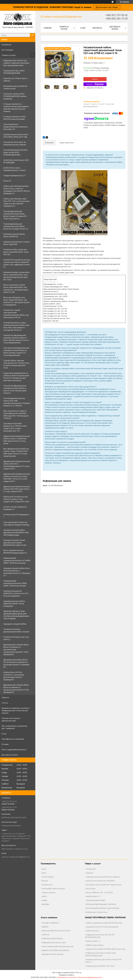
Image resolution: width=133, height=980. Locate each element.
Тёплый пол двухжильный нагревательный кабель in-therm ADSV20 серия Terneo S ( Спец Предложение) (16, 339)
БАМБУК (45, 927)
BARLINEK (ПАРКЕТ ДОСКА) (53, 954)
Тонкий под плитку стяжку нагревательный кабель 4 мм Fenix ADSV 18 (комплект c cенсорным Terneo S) (16, 326)
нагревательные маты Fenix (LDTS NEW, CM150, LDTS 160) (16, 136)
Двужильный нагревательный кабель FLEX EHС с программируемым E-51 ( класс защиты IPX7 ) (17, 465)
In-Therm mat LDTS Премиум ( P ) (16, 516)
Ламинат (90, 873)
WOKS (44, 896)
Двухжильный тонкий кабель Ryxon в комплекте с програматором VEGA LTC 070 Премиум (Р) (16, 689)
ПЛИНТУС (46, 935)
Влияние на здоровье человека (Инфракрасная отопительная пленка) (15, 710)
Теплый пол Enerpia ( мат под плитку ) (16, 638)
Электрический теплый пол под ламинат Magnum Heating (16, 523)
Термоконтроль (49, 892)
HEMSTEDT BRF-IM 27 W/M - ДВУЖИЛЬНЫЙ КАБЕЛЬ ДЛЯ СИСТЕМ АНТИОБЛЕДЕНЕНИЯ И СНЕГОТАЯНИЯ (16, 615)
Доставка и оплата (10, 755)
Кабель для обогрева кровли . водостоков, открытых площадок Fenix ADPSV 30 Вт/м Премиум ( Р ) (16, 190)
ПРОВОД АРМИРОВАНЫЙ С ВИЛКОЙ (101, 904)
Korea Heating (48, 877)
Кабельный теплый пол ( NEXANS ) (100, 881)
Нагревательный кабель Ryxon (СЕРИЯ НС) (14, 235)
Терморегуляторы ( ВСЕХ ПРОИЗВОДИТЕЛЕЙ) (14, 72)
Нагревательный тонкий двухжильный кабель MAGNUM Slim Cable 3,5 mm (15, 543)
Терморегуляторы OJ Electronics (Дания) (103, 877)
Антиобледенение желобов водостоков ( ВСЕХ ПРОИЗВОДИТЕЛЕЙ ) (15, 152)
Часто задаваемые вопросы (14, 749)
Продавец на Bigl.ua (66, 975)
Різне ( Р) (7, 181)
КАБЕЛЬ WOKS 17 (93, 896)
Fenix (44, 873)
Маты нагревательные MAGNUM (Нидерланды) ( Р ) (15, 552)
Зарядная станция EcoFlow (15, 624)
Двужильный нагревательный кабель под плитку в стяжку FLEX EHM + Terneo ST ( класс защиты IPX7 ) (17, 478)
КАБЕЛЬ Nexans (92, 931)
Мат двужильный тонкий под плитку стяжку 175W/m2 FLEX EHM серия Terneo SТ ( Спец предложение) (16, 452)
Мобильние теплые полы (97, 912)
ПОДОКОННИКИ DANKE (96, 900)
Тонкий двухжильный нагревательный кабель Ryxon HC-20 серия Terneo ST (16, 226)
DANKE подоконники (95, 945)
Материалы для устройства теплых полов (15, 87)
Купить (95, 79)
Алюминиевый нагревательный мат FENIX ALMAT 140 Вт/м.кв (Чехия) (15, 583)
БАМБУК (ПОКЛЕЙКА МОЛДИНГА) (55, 950)
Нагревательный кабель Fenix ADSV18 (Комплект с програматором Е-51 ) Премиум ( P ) (17, 572)
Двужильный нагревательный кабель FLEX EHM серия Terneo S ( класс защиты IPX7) (17, 489)
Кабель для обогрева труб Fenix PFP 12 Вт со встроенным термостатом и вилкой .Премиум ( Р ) (16, 202)
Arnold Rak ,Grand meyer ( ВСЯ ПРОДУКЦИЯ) (16, 161)
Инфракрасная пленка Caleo (54, 942)
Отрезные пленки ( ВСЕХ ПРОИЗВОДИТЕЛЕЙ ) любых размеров (15, 96)
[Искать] (33, 35)
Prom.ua (78, 973)
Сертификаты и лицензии (13, 739)
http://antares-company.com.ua (15, 849)
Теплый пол (91, 869)
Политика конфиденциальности (90, 977)
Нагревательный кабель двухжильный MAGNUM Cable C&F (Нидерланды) (16, 532)
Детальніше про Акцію (107, 7)
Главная (47, 28)
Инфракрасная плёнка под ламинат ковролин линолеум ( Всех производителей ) (16, 63)
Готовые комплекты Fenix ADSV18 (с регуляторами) (15, 118)
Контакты (97, 28)
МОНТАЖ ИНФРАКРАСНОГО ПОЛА (56, 931)
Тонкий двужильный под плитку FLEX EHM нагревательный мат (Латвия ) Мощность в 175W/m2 (17, 402)
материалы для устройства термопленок (104, 885)
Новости (5, 697)
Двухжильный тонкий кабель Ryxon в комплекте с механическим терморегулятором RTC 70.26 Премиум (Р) (16, 649)
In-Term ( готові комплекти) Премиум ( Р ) (15, 508)
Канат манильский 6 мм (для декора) (57, 946)
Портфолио (7, 45)
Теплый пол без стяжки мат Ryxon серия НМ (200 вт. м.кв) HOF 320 (16, 252)
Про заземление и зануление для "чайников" (14, 727)
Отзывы (5, 744)
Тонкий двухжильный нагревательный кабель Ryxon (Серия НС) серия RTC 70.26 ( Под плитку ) (15, 215)
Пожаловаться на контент (67, 977)
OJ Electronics (47, 885)
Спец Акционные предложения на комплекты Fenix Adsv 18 (16, 127)
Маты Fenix (91, 889)
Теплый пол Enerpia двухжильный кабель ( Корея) (16, 630)
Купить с (95, 84)
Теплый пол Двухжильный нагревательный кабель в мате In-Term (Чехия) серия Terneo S (15, 389)
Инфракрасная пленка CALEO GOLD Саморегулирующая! (100, 954)
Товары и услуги (9, 55)
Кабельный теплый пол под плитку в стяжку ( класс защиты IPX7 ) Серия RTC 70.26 (16, 499)
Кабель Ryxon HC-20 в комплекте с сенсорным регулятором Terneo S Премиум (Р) (14, 676)
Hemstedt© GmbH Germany (53, 889)
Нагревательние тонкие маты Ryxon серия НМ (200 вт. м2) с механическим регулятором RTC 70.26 (17, 276)
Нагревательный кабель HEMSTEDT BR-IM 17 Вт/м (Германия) (14, 604)
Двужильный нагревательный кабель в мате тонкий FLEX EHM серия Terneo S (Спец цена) (17, 440)
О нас (4, 734)
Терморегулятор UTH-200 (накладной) (102, 927)
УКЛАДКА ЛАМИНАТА (50, 923)
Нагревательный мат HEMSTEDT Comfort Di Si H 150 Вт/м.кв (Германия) (16, 593)
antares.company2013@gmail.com (16, 857)
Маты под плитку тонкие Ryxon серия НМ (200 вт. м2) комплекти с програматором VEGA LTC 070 (16, 288)
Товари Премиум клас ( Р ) (14, 175)
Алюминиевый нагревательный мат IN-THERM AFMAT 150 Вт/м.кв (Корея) (17, 560)
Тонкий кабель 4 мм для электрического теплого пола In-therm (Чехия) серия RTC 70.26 (16, 364)
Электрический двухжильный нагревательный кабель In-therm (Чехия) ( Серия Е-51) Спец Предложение (16, 352)
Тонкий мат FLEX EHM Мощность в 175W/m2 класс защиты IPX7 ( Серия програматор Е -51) (15, 427)
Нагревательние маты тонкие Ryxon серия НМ (17, 243)
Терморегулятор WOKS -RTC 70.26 (100, 966)
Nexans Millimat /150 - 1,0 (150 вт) (99, 892)
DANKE (44, 900)
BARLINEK (46, 904)
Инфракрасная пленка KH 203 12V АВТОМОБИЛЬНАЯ (100, 936)
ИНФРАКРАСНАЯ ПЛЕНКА (52, 939)
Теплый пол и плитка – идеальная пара (11, 719)
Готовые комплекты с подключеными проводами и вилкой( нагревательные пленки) (16, 108)
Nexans (45, 881)
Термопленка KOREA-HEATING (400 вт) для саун (106, 949)
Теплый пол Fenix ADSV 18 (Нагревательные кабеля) (15, 143)
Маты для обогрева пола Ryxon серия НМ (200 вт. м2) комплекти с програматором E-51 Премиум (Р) (17, 301)
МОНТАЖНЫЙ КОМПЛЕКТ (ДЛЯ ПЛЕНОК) (103, 908)
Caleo (44, 869)
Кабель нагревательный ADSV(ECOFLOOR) (104, 923)
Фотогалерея (7, 50)
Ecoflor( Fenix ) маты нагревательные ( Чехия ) (15, 169)
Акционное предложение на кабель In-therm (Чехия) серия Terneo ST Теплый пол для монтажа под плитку (16, 377)
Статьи (5, 703)
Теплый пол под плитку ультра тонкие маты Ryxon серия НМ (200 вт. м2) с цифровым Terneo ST (17, 263)
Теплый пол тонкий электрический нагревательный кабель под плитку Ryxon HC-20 (16, 314)
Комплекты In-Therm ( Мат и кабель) (15, 80)
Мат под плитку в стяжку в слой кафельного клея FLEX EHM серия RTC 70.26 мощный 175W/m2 (16, 415)
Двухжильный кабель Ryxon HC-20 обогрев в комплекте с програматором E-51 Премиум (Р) (16, 663)
